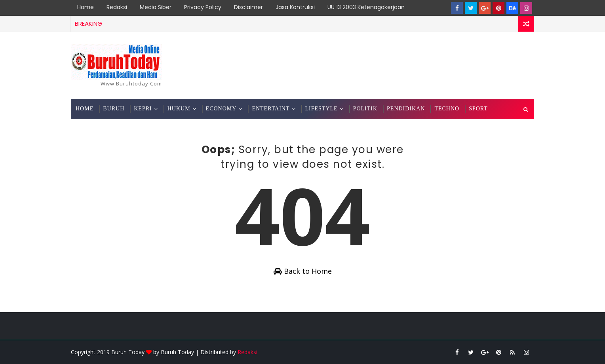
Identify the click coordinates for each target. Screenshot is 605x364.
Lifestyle (322, 109)
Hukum (179, 109)
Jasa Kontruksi (295, 7)
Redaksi (117, 7)
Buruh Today (177, 352)
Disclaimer (248, 7)
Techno (447, 109)
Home (86, 7)
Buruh (114, 109)
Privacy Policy (203, 7)
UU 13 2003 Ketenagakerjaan (366, 7)
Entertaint (271, 109)
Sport (478, 109)
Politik (365, 109)
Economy (221, 109)
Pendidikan (406, 109)
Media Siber (156, 7)
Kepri (143, 109)
